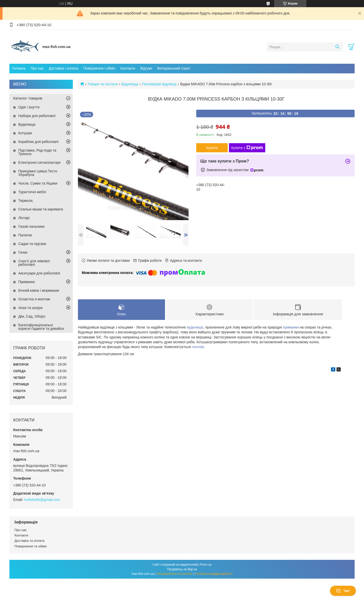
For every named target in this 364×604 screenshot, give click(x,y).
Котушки (25, 133)
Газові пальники (31, 226)
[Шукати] (337, 47)
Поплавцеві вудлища (159, 84)
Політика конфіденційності (214, 574)
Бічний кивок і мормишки (39, 290)
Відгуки (146, 68)
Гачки (23, 252)
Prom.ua (206, 565)
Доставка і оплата (63, 68)
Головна (19, 68)
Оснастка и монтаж (34, 299)
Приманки (27, 282)
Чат (343, 591)
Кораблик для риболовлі (38, 142)
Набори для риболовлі (37, 116)
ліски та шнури (30, 308)
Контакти (128, 68)
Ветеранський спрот (174, 68)
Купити (212, 148)
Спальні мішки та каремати (41, 209)
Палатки (25, 235)
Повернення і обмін (99, 68)
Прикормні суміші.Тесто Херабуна (38, 173)
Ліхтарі (24, 218)
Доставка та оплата (29, 541)
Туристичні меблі (32, 192)
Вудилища (130, 84)
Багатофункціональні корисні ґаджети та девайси (41, 327)
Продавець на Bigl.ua (182, 569)
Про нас (37, 68)
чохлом (198, 347)
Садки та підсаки (32, 244)
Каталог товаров (28, 98)
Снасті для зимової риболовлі (34, 263)
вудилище (195, 327)
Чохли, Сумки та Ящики (38, 183)
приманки (291, 327)
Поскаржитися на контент (174, 574)
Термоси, (26, 201)
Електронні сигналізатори (39, 162)
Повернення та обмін (31, 546)
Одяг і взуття (29, 107)
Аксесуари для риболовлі (39, 273)
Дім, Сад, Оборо (32, 316)
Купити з (247, 148)
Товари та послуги (103, 84)
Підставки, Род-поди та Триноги (37, 152)
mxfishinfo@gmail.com (42, 500)
